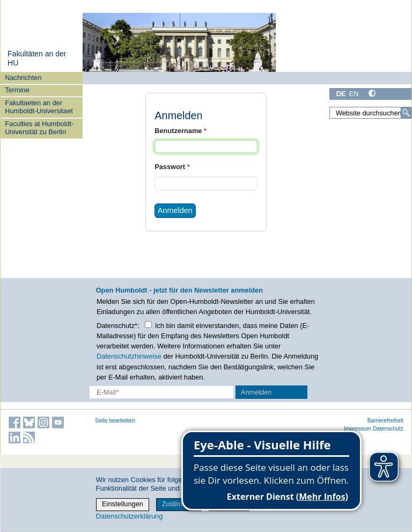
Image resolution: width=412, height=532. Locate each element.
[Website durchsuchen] (370, 113)
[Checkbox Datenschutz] (148, 325)
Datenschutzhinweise (129, 356)
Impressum (358, 429)
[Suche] (406, 113)
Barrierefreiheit (385, 421)
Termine (17, 90)
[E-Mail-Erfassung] (161, 392)
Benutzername (181, 131)
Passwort (172, 167)
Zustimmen (179, 504)
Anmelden (175, 210)
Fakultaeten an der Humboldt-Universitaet (39, 107)
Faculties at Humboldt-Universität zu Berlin (39, 128)
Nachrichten (23, 78)
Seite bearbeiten (115, 421)
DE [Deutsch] (341, 94)
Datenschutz (388, 429)
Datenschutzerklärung (129, 516)
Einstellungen (123, 504)
